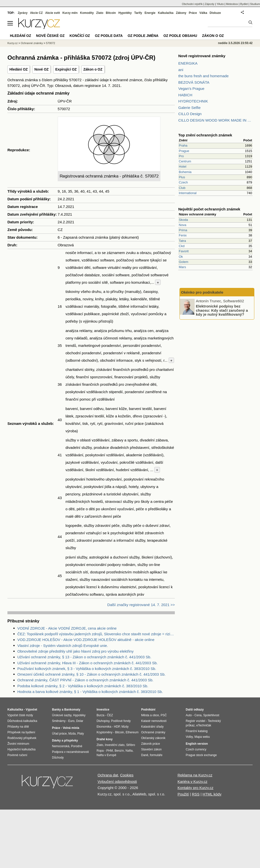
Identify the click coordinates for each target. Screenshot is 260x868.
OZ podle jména (143, 36)
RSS (196, 794)
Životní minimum (18, 744)
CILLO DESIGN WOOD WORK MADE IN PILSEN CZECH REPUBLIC (215, 120)
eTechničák (204, 725)
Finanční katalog (197, 731)
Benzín (119, 751)
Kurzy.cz (13, 43)
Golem (183, 262)
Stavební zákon (151, 749)
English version (197, 744)
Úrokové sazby (62, 715)
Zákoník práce (151, 744)
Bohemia (185, 172)
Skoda (183, 220)
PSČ (164, 715)
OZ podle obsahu (180, 36)
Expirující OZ (66, 69)
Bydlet (244, 4)
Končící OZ (80, 36)
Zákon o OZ (93, 69)
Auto (189, 715)
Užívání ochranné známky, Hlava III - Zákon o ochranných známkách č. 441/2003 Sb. (88, 663)
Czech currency (196, 749)
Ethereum (132, 732)
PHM (110, 751)
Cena (198, 715)
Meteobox (232, 4)
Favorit (184, 251)
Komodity (87, 13)
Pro (181, 156)
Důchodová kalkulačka (22, 721)
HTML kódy (212, 794)
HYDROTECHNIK (193, 101)
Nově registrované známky (202, 56)
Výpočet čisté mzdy (20, 715)
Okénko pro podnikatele (202, 292)
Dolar (80, 721)
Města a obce (150, 715)
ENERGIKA (188, 63)
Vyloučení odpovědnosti (117, 781)
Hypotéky (125, 13)
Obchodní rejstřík (192, 4)
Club (182, 188)
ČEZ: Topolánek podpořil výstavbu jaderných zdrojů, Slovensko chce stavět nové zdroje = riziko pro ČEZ (96, 634)
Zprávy (23, 13)
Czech (183, 182)
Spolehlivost (211, 715)
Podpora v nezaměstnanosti (70, 752)
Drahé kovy (105, 739)
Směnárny (59, 721)
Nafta (129, 751)
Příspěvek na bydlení (21, 732)
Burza (100, 715)
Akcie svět (53, 13)
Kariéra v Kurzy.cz (193, 781)
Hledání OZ (19, 69)
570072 (51, 43)
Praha (183, 145)
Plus (182, 177)
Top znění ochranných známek (205, 135)
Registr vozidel (195, 721)
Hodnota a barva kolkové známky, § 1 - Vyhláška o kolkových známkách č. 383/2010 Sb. (90, 692)
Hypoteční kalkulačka (21, 749)
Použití (183, 794)
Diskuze (215, 13)
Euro (71, 721)
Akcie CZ (36, 13)
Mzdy (125, 727)
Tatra (182, 241)
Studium (255, 4)
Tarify (138, 13)
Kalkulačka (166, 13)
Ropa (100, 751)
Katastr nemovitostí (154, 721)
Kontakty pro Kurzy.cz (195, 788)
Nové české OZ (50, 36)
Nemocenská (61, 746)
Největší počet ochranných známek (209, 209)
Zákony (181, 13)
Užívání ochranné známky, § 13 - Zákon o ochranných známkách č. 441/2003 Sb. (84, 657)
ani (181, 70)
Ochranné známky (32, 43)
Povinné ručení (17, 755)
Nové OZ (42, 69)
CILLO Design (190, 114)
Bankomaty (72, 710)
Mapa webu (202, 737)
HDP (117, 727)
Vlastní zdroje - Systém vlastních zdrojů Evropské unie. (63, 646)
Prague (184, 151)
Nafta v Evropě (106, 755)
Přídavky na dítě (18, 727)
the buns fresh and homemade (203, 76)
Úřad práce (59, 734)
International (188, 193)
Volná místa (71, 728)
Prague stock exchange (201, 755)
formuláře (156, 755)
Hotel (182, 166)
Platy (81, 734)
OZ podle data (109, 36)
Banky (56, 710)
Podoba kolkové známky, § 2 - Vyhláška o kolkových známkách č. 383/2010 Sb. (83, 686)
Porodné (77, 746)
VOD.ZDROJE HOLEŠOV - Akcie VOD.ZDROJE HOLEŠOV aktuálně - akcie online (86, 640)
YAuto (220, 4)
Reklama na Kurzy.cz (195, 775)
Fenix (183, 235)
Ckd (182, 246)
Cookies (127, 775)
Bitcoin (111, 13)
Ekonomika (104, 727)
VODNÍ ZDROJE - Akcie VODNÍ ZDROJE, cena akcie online (67, 628)
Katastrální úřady (152, 727)
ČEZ (110, 715)
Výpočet (31, 710)
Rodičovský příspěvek (22, 738)
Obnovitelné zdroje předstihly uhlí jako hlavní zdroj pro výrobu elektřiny (75, 651)
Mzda (72, 734)
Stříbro (130, 745)
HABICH (185, 95)
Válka (203, 13)
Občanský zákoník (153, 738)
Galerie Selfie (189, 108)
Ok (181, 257)
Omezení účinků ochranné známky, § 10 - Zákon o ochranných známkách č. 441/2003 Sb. (91, 674)
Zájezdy (210, 4)
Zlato (100, 13)
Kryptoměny (104, 732)
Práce (193, 13)
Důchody (58, 758)
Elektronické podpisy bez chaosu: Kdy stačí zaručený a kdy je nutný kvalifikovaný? (222, 310)
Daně (145, 755)
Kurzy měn (70, 13)
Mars (182, 267)
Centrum (185, 161)
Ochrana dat (108, 775)
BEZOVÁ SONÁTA (194, 82)
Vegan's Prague (191, 89)
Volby (189, 737)
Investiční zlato (115, 745)
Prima (183, 230)
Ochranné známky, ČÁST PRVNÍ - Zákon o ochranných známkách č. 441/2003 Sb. (85, 680)
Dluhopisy (103, 721)
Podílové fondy (121, 721)
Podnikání (148, 710)
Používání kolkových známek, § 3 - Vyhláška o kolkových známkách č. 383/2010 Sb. (87, 669)
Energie (150, 13)
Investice (103, 710)
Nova (182, 225)
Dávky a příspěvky (65, 740)
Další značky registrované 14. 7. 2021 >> (141, 605)
